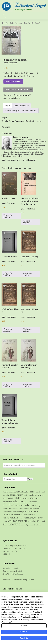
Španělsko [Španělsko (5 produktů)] (37, 525)
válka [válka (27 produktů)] (36, 521)
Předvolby (24, 626)
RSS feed (6, 554)
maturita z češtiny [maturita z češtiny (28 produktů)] (30, 505)
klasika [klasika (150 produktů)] (8, 505)
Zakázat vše (24, 632)
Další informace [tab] (21, 106)
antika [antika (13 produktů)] (31, 492)
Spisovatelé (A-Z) (10, 551)
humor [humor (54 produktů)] (19, 501)
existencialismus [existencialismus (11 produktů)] (36, 495)
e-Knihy (11, 23)
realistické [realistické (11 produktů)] (19, 515)
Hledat (30, 479)
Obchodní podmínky (11, 568)
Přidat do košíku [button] (8, 216)
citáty (34, 160)
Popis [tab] (8, 106)
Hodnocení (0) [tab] (12, 111)
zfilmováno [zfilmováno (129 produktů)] (12, 524)
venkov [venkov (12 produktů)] (6, 521)
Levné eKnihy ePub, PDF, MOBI (15, 545)
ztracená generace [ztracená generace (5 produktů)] (27, 525)
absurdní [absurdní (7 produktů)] (6, 492)
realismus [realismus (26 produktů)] (8, 514)
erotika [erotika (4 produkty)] (26, 495)
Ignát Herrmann (17, 121)
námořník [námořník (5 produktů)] (37, 509)
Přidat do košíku (13, 82)
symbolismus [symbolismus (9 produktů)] (37, 518)
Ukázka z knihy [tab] (29, 111)
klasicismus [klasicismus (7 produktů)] (33, 502)
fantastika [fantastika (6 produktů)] (6, 498)
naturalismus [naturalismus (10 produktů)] (14, 508)
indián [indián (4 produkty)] (26, 502)
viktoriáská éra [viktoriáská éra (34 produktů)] (18, 521)
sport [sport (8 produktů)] (21, 518)
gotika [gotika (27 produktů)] (34, 498)
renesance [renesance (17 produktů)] (29, 515)
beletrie (19, 23)
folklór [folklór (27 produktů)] (18, 498)
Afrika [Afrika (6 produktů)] (12, 492)
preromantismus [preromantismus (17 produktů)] (31, 511)
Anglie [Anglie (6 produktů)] (26, 492)
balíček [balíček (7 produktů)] (38, 492)
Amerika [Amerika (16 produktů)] (18, 492)
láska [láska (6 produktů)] (17, 505)
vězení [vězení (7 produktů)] (42, 521)
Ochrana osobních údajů (12, 571)
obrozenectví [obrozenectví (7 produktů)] (8, 512)
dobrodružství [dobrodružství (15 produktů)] (17, 495)
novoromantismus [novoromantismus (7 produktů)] (27, 509)
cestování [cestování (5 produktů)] (6, 495)
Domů (5, 23)
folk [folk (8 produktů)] (12, 498)
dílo (28, 160)
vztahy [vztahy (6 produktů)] (30, 521)
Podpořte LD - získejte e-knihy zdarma (18, 580)
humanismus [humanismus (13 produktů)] (9, 502)
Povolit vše (24, 638)
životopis (21, 160)
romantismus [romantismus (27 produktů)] (10, 518)
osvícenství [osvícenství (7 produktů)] (17, 512)
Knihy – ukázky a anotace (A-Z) (15, 548)
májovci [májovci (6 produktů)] (5, 509)
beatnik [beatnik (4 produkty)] (43, 492)
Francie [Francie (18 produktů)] (26, 498)
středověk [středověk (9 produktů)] (28, 518)
